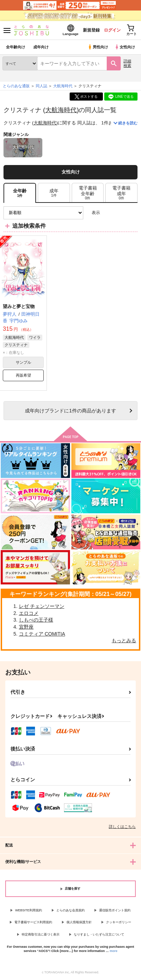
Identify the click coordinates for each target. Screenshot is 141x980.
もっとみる (124, 640)
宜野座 (26, 627)
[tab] (54, 193)
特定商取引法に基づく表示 (41, 934)
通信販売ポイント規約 (115, 910)
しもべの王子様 (36, 620)
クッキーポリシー (119, 922)
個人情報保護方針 (79, 922)
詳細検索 (127, 63)
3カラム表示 (108, 213)
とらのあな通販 (16, 86)
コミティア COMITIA (42, 634)
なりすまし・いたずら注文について (99, 934)
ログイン (112, 30)
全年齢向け (16, 47)
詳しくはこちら (122, 827)
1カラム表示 (132, 213)
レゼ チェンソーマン (42, 606)
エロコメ (29, 613)
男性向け (98, 47)
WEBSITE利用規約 (29, 910)
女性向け (125, 47)
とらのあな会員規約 (70, 910)
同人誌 (41, 86)
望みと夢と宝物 (19, 306)
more (114, 951)
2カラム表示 (120, 213)
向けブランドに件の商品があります (70, 411)
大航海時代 (61, 110)
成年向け (41, 47)
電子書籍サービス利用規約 (33, 922)
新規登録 (91, 30)
